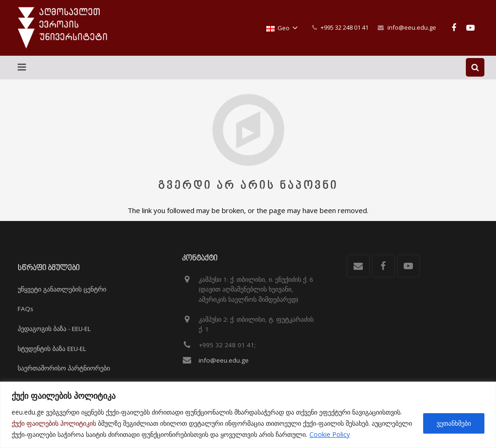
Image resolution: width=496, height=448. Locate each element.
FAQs (26, 309)
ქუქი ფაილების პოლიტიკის (54, 423)
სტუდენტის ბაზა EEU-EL (52, 349)
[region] (248, 415)
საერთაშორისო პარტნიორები (64, 368)
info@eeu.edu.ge (412, 27)
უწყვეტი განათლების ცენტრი (62, 289)
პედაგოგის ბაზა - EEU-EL (54, 329)
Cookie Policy (330, 434)
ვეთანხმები (454, 423)
